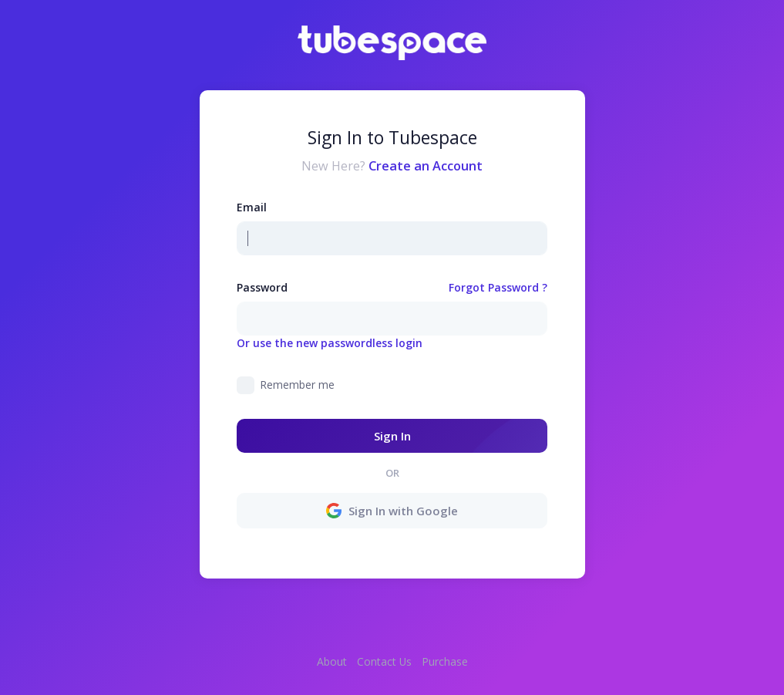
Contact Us (384, 661)
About (332, 661)
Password (262, 287)
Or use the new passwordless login (330, 343)
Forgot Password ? (498, 287)
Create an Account (426, 166)
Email (252, 207)
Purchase (445, 661)
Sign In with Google (392, 511)
